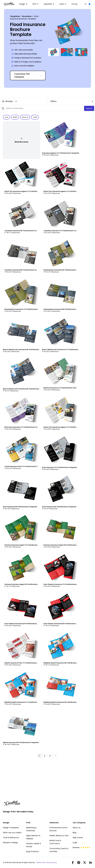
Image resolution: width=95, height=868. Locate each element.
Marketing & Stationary (31, 829)
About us (77, 828)
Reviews (82, 847)
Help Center (78, 838)
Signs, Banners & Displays (33, 837)
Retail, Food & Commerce (55, 842)
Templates (15, 16)
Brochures (27, 16)
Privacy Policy (52, 863)
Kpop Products (32, 851)
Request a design (10, 843)
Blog (75, 833)
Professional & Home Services (58, 829)
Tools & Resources (11, 838)
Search (89, 108)
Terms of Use (41, 863)
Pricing (74, 4)
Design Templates (11, 828)
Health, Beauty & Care (59, 836)
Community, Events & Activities (59, 850)
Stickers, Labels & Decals (34, 845)
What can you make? (12, 833)
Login (75, 843)
